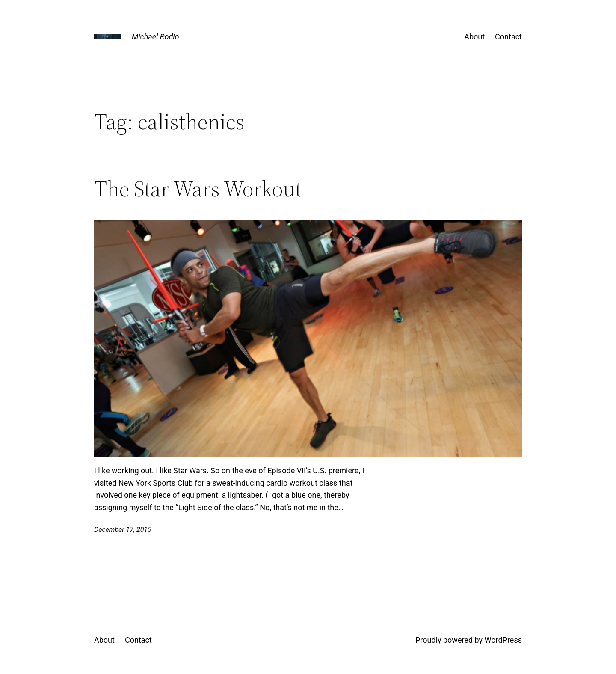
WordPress (503, 640)
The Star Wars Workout (198, 189)
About (474, 37)
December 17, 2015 (123, 530)
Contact (508, 37)
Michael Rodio (155, 37)
